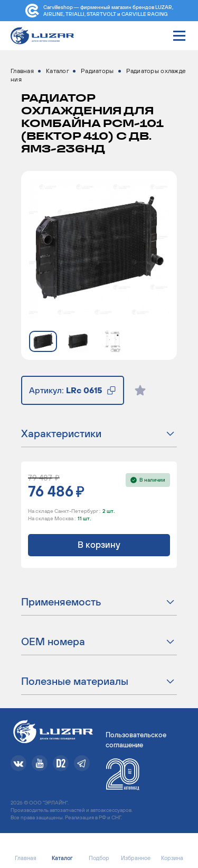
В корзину (99, 545)
